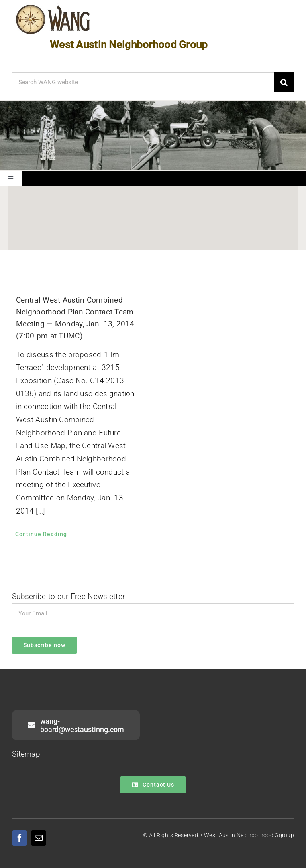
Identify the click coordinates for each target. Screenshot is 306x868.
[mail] (39, 838)
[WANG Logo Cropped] (53, 6)
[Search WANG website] (143, 82)
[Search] (284, 82)
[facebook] (20, 838)
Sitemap (26, 754)
